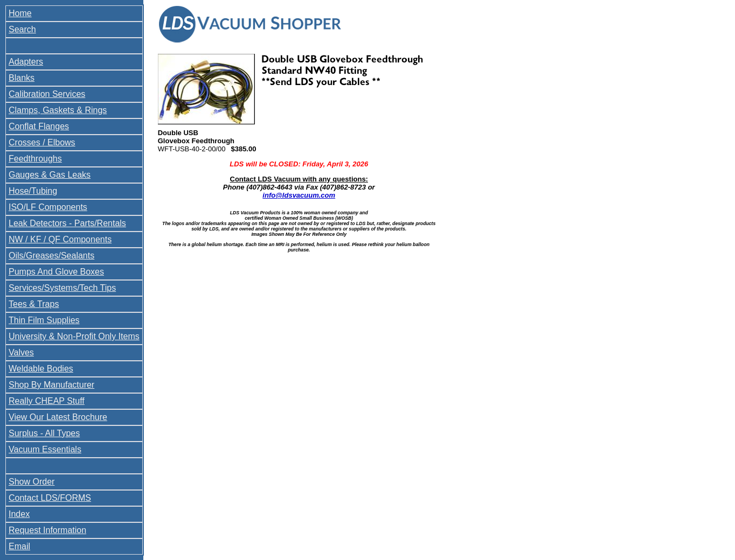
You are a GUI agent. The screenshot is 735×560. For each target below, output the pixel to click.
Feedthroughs (35, 159)
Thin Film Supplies (44, 320)
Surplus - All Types (44, 433)
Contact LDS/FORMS (50, 498)
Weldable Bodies (41, 369)
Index (19, 514)
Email (19, 546)
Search (22, 29)
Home (20, 13)
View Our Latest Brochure (58, 417)
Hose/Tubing (33, 191)
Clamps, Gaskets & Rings (58, 110)
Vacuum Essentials (45, 449)
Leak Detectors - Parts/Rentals (67, 223)
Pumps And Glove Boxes (56, 272)
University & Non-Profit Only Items (74, 336)
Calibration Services (47, 94)
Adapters (26, 62)
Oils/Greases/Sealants (51, 255)
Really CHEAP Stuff (47, 401)
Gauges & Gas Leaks (50, 175)
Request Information (47, 530)
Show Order (32, 482)
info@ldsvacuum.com (299, 195)
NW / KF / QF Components (60, 239)
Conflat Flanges (39, 126)
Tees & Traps (34, 304)
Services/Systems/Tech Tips (62, 288)
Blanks (22, 78)
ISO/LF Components (48, 207)
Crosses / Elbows (42, 142)
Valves (21, 352)
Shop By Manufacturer (51, 385)
